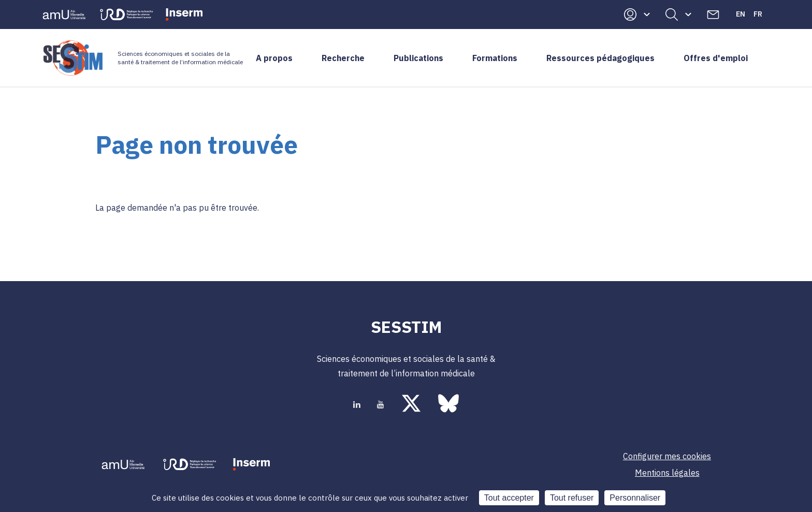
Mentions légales (667, 473)
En (741, 14)
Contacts (713, 14)
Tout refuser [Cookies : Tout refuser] (572, 498)
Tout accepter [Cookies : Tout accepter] (509, 498)
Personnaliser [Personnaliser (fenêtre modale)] (635, 498)
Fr (758, 14)
